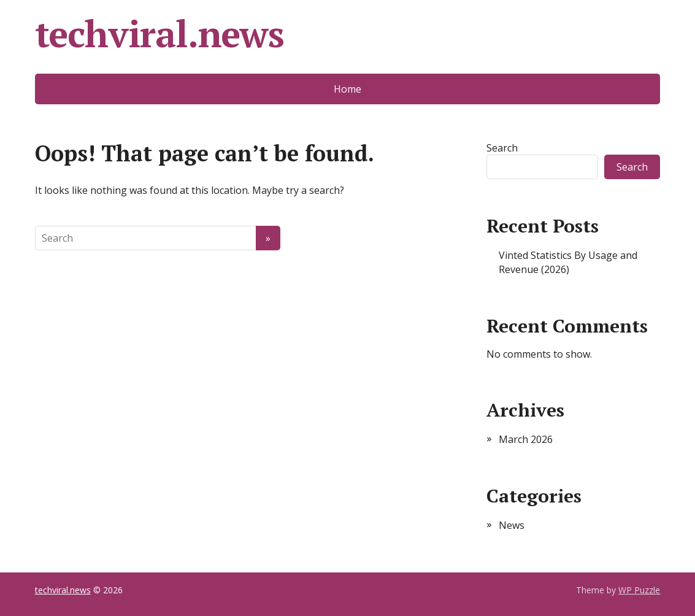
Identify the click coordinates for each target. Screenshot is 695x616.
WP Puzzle (639, 590)
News (512, 525)
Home (347, 89)
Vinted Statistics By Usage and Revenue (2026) (568, 262)
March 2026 (526, 439)
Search (502, 148)
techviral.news (159, 34)
